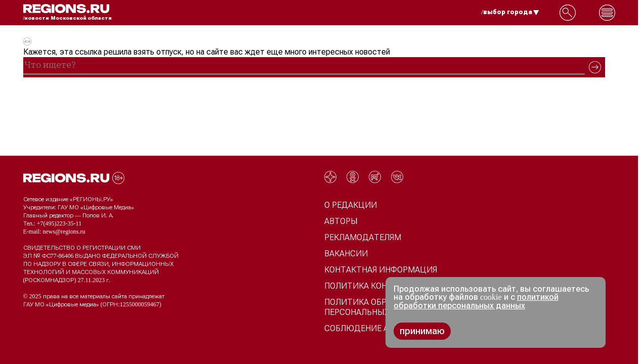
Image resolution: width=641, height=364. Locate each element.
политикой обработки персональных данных (476, 301)
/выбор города (510, 12)
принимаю (422, 331)
